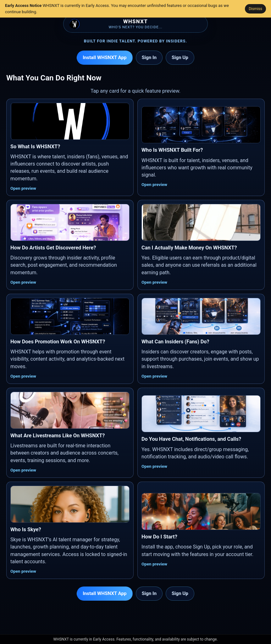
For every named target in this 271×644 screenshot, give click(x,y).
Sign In (149, 57)
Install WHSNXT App (105, 57)
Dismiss (255, 9)
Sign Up (180, 57)
